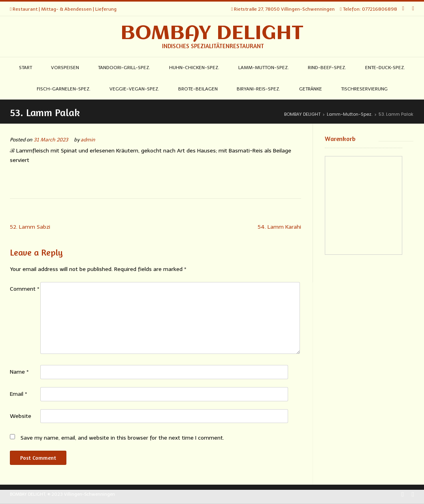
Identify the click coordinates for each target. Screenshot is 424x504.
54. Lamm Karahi (279, 227)
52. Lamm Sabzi (30, 227)
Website (21, 416)
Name (19, 372)
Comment (25, 289)
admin (88, 140)
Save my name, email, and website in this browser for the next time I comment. (122, 438)
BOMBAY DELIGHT (212, 34)
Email (19, 394)
